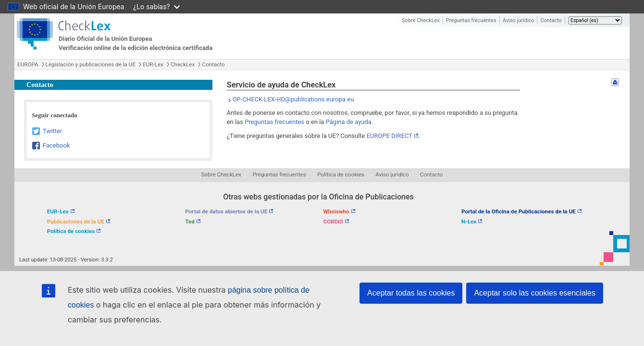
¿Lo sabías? (156, 6)
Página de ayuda (349, 122)
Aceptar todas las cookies (411, 293)
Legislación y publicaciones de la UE (91, 64)
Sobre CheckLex (421, 20)
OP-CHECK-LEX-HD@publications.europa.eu (293, 99)
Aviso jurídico (519, 20)
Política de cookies (341, 174)
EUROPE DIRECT (390, 136)
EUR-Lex (153, 64)
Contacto (551, 20)
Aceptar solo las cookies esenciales (535, 293)
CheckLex (183, 64)
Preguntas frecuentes (471, 20)
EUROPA (28, 64)
